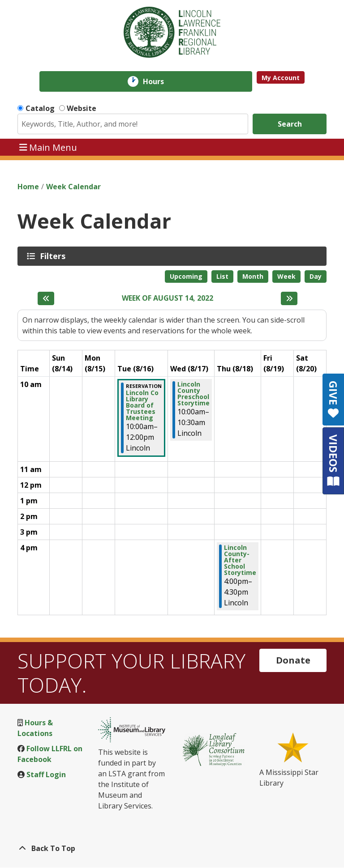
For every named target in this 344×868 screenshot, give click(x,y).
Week (286, 276)
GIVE (333, 400)
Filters (54, 256)
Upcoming (186, 276)
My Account (281, 78)
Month (253, 276)
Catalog (40, 108)
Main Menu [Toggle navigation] (48, 147)
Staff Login (46, 774)
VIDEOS (333, 461)
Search (290, 124)
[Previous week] (46, 298)
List (222, 276)
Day (316, 276)
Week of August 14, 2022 (168, 298)
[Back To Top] (172, 848)
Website (82, 108)
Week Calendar (73, 187)
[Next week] (289, 298)
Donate (293, 660)
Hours (160, 81)
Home (28, 187)
